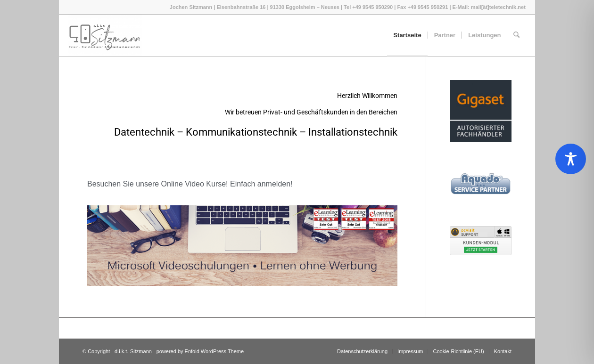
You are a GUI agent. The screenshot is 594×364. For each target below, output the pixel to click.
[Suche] (516, 35)
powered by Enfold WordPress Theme (200, 351)
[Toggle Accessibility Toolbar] (571, 159)
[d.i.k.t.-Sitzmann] (105, 35)
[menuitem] (407, 35)
